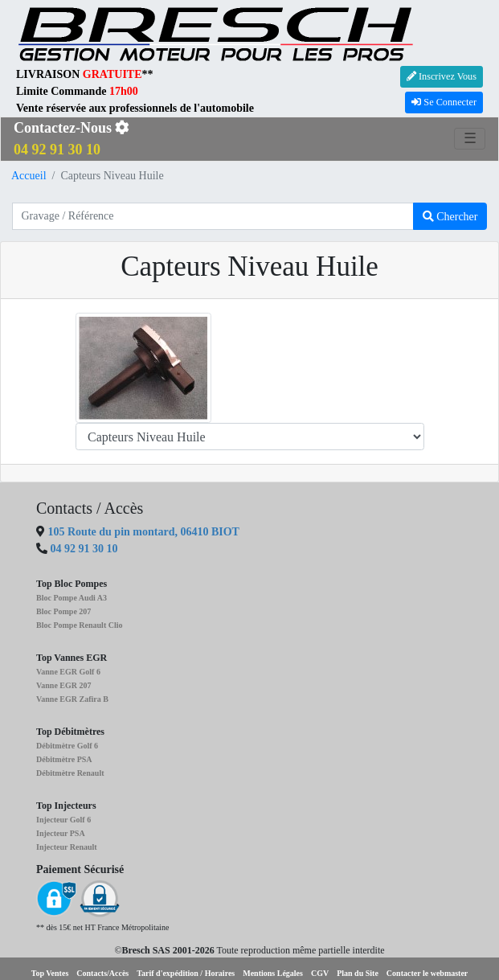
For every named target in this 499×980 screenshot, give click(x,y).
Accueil (29, 176)
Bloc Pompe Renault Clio (80, 625)
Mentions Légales (273, 973)
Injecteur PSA (61, 833)
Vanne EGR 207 (64, 685)
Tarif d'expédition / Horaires (186, 973)
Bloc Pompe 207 (63, 611)
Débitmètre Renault (70, 773)
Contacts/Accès (102, 973)
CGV (320, 973)
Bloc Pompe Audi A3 (72, 598)
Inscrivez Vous (442, 76)
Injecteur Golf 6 (63, 820)
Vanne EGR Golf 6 (68, 672)
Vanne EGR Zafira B (72, 699)
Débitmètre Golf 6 (67, 746)
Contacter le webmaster (427, 973)
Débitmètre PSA (64, 759)
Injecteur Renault (67, 847)
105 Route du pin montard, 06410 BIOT (142, 532)
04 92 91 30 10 (84, 549)
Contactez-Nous (72, 139)
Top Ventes (50, 973)
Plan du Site (358, 973)
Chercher (450, 217)
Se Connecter (444, 102)
